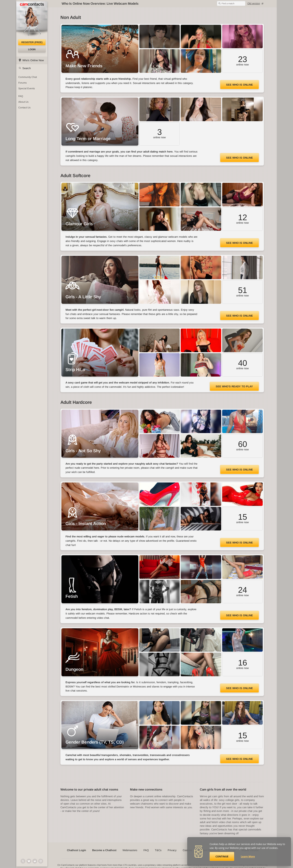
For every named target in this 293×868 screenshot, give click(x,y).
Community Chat (28, 77)
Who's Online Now (33, 60)
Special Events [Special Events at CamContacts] (27, 88)
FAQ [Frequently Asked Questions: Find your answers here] (21, 96)
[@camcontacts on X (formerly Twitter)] (23, 861)
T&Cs (158, 850)
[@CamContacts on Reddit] (35, 861)
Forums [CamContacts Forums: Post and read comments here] (22, 83)
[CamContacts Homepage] (32, 20)
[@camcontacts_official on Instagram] (41, 861)
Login (32, 49)
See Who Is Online (239, 85)
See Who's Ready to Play (234, 386)
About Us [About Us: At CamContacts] (23, 102)
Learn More (248, 857)
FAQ (146, 850)
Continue (222, 857)
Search (27, 68)
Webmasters (130, 850)
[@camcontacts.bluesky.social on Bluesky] (29, 861)
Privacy (172, 850)
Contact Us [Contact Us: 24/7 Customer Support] (24, 108)
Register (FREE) (32, 42)
